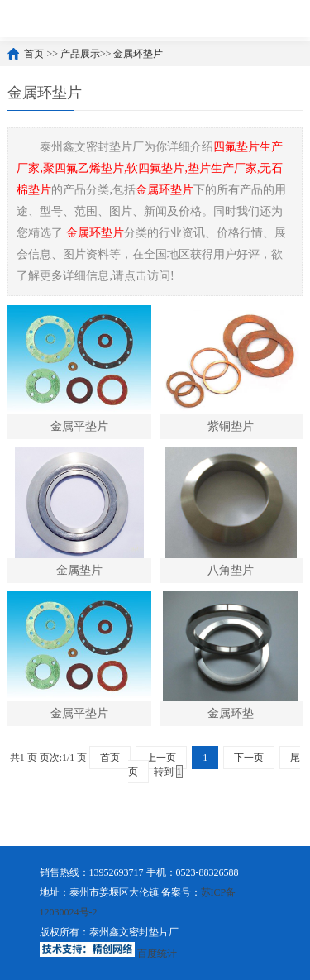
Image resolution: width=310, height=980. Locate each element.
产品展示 (80, 54)
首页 (34, 54)
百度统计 (157, 954)
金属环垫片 (138, 54)
